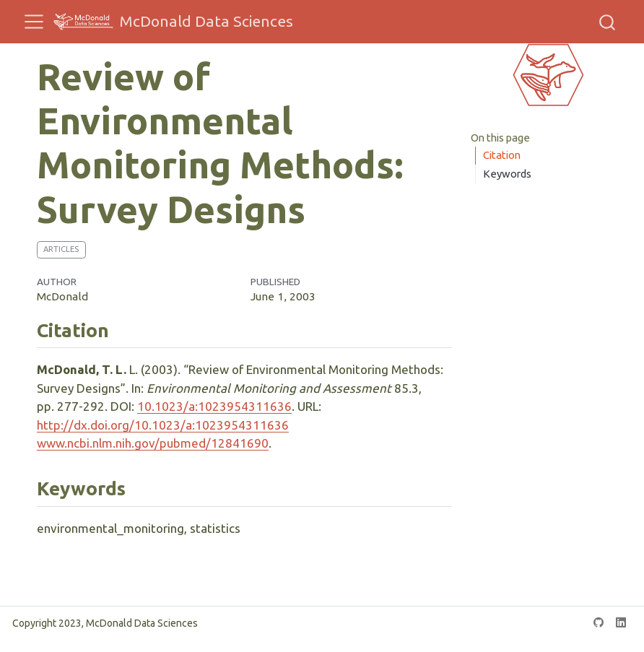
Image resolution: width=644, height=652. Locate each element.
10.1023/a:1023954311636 (214, 406)
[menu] (34, 22)
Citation (502, 155)
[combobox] (608, 22)
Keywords (507, 174)
